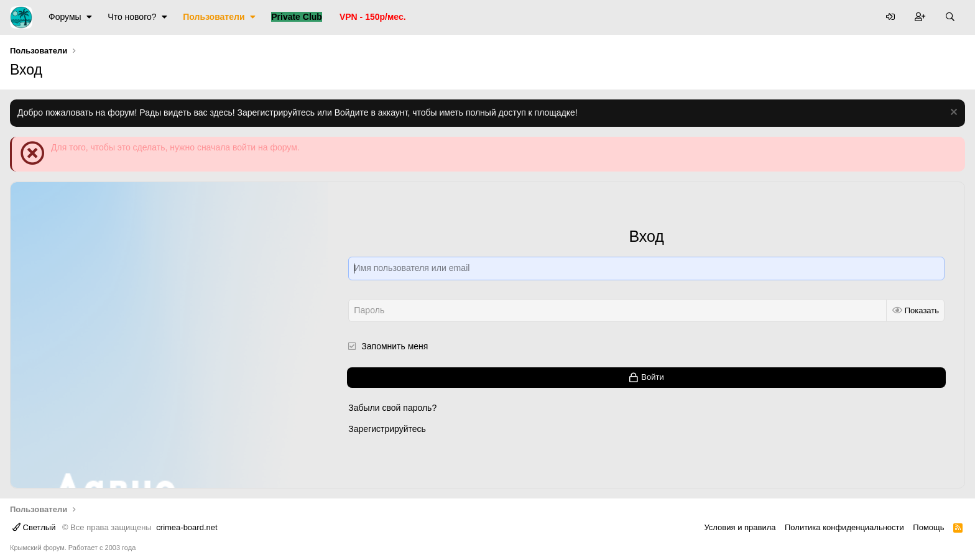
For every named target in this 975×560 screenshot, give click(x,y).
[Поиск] (950, 17)
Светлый (34, 527)
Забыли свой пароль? (392, 408)
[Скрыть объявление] (952, 113)
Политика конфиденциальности (844, 527)
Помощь (928, 527)
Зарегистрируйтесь (387, 428)
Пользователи (214, 17)
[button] (89, 17)
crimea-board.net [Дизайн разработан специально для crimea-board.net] (187, 527)
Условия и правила (740, 527)
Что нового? (132, 17)
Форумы (65, 17)
